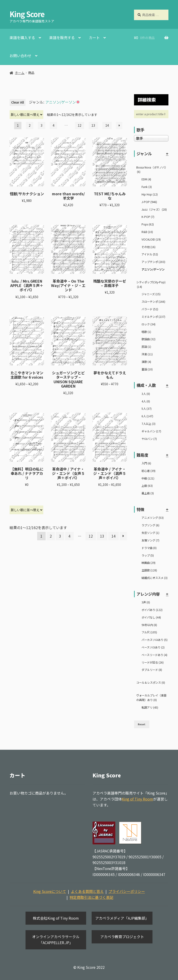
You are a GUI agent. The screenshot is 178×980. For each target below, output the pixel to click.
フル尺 (149, 632)
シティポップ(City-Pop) (151, 284)
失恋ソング (150, 533)
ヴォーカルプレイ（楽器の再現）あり (151, 698)
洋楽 (147, 354)
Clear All (18, 102)
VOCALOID (151, 239)
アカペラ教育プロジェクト (122, 937)
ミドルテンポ (153, 317)
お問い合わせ (21, 56)
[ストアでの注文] (26, 115)
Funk (147, 187)
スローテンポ (153, 302)
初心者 (148, 471)
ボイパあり (152, 610)
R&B (147, 232)
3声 (146, 602)
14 (107, 125)
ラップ (148, 555)
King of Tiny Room (137, 799)
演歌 (146, 362)
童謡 (147, 369)
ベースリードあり (154, 655)
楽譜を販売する (62, 37)
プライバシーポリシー (127, 891)
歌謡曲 (148, 339)
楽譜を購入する (22, 37)
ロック (148, 324)
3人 (146, 394)
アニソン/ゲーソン (153, 269)
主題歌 (149, 570)
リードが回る (153, 662)
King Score (27, 14)
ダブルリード (152, 670)
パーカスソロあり (155, 640)
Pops (148, 224)
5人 (147, 409)
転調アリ (150, 707)
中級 (148, 478)
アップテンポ (153, 262)
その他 (148, 247)
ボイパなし (151, 617)
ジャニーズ (151, 294)
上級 (147, 486)
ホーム (20, 73)
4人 (146, 401)
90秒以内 (149, 625)
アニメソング (153, 518)
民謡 (146, 347)
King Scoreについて (50, 891)
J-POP (149, 202)
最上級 (148, 493)
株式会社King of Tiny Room (56, 918)
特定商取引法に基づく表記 (91, 897)
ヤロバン (149, 439)
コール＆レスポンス (151, 683)
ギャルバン (151, 431)
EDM (146, 179)
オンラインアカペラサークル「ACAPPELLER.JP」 (56, 940)
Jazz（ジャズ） (154, 209)
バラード (150, 309)
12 (80, 125)
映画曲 (148, 563)
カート (94, 37)
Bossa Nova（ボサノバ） (152, 170)
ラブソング (150, 525)
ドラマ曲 (149, 548)
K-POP (148, 217)
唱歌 (146, 332)
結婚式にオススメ (155, 578)
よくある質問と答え (87, 891)
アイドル (150, 254)
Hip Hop (150, 194)
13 (93, 125)
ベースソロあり (153, 647)
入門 (146, 463)
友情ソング (150, 540)
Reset (142, 724)
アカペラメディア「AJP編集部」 (122, 918)
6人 (147, 416)
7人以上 (148, 424)
